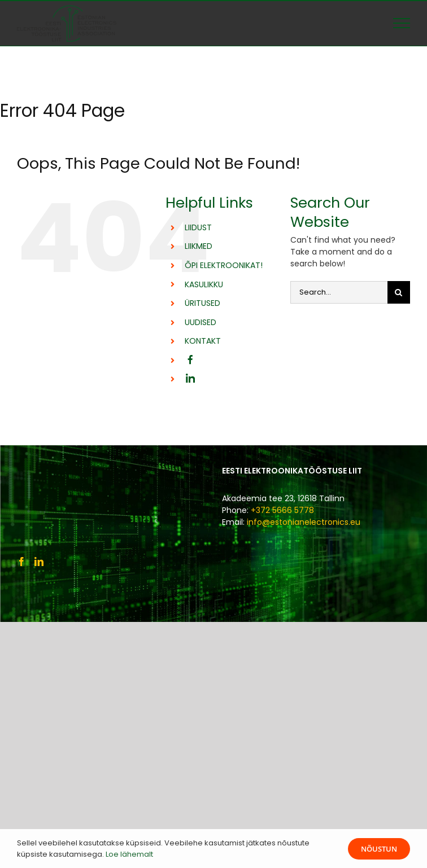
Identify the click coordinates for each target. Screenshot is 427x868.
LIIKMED (199, 246)
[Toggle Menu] (402, 23)
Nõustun (379, 849)
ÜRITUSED (202, 303)
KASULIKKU (204, 284)
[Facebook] (21, 562)
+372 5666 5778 (282, 510)
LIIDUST (198, 227)
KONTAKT (203, 341)
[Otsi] (399, 292)
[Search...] (339, 292)
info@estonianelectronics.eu (304, 522)
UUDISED (201, 322)
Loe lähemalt (129, 854)
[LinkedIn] (39, 562)
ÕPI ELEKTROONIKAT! (224, 265)
